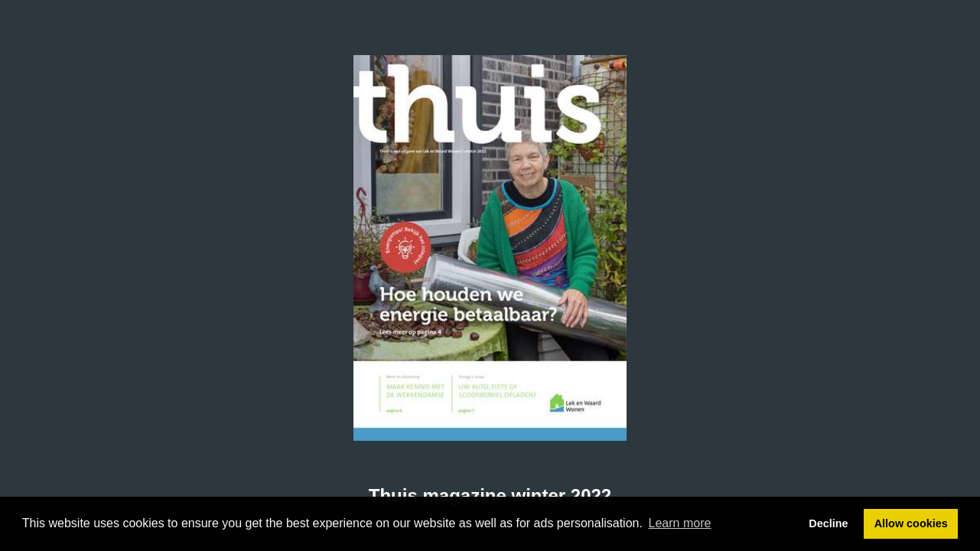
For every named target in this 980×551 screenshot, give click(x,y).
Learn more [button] (680, 523)
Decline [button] (828, 523)
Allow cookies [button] (911, 523)
